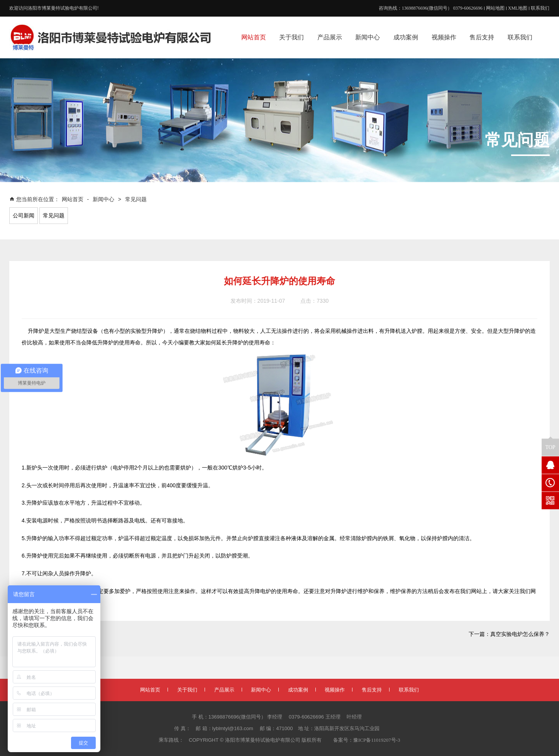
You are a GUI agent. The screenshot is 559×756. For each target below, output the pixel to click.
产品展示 (224, 690)
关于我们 (187, 690)
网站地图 (495, 8)
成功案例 (298, 690)
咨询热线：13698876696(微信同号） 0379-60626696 (431, 8)
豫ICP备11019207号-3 (377, 740)
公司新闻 (24, 216)
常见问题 (136, 199)
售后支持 (372, 690)
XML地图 (518, 8)
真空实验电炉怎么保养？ (520, 634)
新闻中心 (103, 199)
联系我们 (540, 8)
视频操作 (335, 690)
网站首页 (73, 199)
